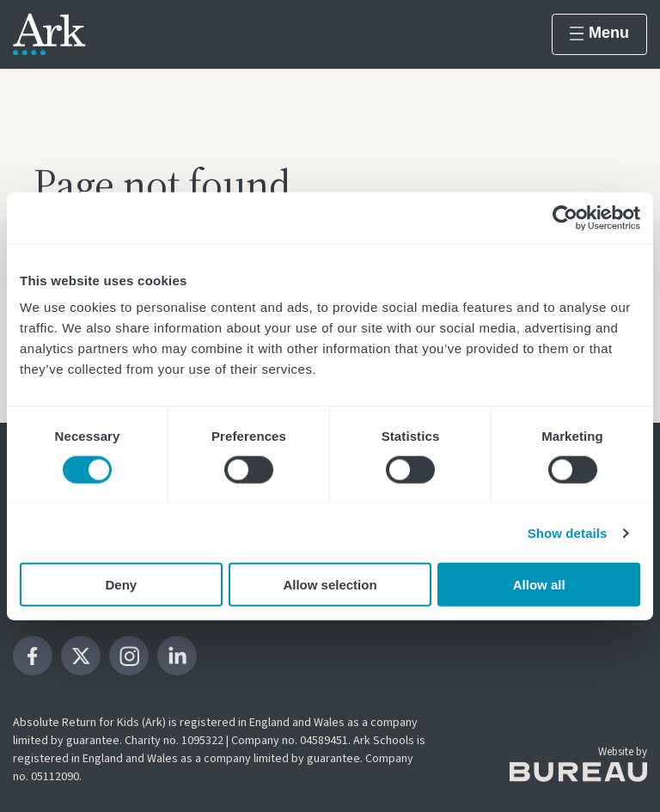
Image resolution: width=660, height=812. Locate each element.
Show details (568, 532)
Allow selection (330, 585)
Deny (121, 585)
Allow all (539, 585)
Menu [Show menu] (599, 33)
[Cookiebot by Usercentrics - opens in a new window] (565, 217)
